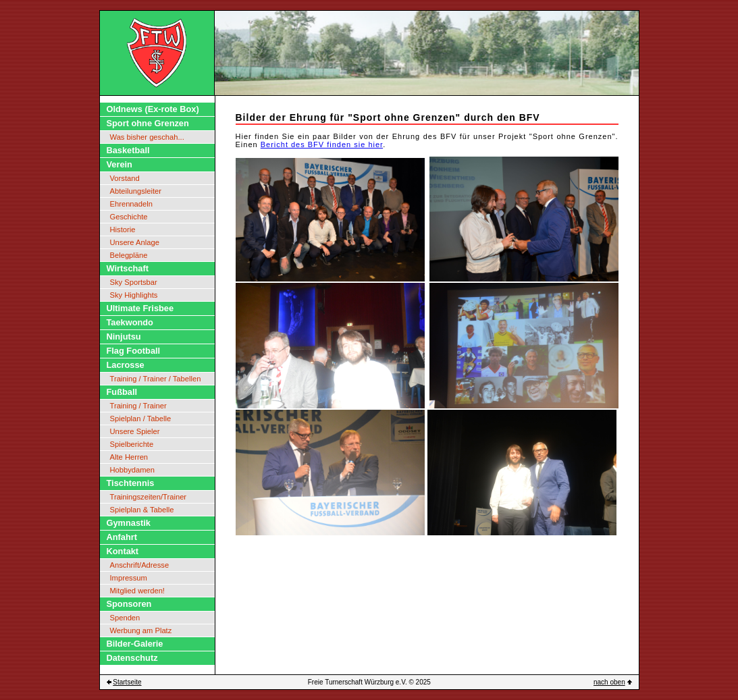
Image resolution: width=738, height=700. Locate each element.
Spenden (125, 618)
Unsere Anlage (135, 242)
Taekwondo (130, 322)
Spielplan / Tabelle (141, 419)
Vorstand (125, 178)
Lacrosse (126, 365)
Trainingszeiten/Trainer (149, 497)
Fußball (122, 392)
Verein (120, 164)
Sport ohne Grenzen (148, 123)
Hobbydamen (133, 470)
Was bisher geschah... (147, 137)
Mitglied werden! (137, 591)
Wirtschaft (128, 268)
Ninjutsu (124, 336)
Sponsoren (129, 604)
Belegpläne (129, 255)
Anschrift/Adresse (140, 565)
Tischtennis (131, 483)
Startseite (127, 682)
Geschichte (129, 217)
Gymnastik (129, 523)
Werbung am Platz (141, 630)
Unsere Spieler (135, 431)
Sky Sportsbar (134, 282)
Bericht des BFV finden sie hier (322, 144)
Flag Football (134, 351)
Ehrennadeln (131, 204)
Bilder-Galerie (135, 644)
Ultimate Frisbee (140, 308)
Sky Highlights (134, 295)
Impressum (129, 578)
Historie (123, 230)
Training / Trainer (138, 406)
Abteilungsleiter (136, 191)
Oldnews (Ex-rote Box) (153, 109)
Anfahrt (122, 537)
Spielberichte (132, 444)
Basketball (128, 150)
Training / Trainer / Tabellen (156, 379)
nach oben (609, 682)
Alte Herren (129, 457)
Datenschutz (132, 658)
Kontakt (123, 551)
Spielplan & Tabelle (142, 510)
